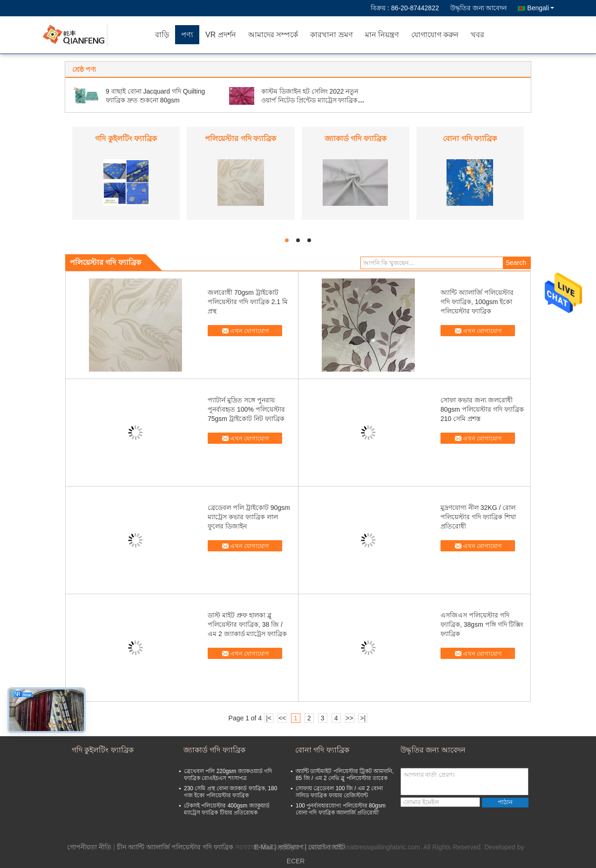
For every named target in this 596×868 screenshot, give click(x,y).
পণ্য (187, 35)
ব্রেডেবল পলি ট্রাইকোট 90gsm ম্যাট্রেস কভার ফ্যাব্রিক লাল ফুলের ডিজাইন (249, 517)
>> (349, 718)
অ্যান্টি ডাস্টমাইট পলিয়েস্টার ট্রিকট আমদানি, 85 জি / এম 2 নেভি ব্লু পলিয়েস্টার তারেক (345, 775)
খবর (477, 35)
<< (282, 718)
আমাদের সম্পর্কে (273, 35)
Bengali (541, 8)
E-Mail (264, 847)
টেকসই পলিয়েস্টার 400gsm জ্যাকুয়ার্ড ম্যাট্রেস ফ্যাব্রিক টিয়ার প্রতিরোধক (227, 809)
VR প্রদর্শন (221, 35)
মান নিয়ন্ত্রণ (382, 35)
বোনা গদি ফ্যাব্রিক (470, 139)
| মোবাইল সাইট (325, 847)
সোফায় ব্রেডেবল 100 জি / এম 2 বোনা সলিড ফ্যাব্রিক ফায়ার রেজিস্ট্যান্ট (339, 792)
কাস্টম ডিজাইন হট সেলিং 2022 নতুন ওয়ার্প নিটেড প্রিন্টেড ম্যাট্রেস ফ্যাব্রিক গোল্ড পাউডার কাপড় (310, 100)
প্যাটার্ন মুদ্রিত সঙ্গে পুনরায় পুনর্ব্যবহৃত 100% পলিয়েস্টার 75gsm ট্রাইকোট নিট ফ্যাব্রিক (246, 409)
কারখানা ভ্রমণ (331, 35)
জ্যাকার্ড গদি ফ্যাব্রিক (356, 139)
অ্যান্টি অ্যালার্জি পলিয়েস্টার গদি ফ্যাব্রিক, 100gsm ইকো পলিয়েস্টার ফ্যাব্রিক (477, 302)
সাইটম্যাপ (291, 847)
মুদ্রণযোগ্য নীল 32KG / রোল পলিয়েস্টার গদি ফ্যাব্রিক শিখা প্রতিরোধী (478, 517)
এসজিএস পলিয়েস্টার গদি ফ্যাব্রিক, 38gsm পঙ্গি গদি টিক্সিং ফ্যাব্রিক (482, 624)
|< (269, 718)
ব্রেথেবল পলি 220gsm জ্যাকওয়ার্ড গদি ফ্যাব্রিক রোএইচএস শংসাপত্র (228, 775)
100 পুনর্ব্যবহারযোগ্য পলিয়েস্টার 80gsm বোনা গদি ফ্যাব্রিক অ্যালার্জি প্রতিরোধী (341, 809)
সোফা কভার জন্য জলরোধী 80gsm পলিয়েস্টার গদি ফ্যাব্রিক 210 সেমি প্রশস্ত (482, 409)
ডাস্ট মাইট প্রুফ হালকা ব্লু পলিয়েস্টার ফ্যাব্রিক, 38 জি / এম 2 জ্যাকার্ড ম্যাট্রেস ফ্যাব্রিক (247, 624)
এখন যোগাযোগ (250, 331)
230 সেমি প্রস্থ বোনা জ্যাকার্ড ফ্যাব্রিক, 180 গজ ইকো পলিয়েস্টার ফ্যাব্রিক (230, 792)
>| (363, 718)
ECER (296, 861)
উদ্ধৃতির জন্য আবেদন (479, 8)
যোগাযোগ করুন (435, 35)
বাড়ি (162, 35)
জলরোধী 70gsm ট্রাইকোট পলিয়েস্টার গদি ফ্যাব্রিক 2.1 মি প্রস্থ (248, 302)
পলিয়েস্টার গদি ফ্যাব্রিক (240, 139)
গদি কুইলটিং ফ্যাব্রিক (126, 139)
